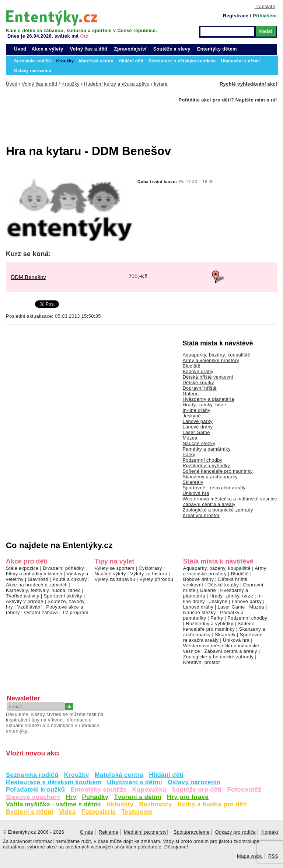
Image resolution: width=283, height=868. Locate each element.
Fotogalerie (99, 812)
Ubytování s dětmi (134, 782)
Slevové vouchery (33, 797)
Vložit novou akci (33, 753)
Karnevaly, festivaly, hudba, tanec (43, 590)
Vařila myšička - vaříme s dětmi (53, 804)
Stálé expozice (22, 568)
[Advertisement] (124, 119)
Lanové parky (197, 421)
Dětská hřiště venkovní (208, 377)
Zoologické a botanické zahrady (218, 510)
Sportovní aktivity (63, 596)
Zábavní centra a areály (209, 504)
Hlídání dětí (166, 775)
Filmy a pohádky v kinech (34, 574)
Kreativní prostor (201, 515)
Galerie (191, 394)
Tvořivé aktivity (23, 596)
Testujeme (137, 812)
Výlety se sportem (114, 568)
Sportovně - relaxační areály (214, 488)
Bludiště (191, 366)
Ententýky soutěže (99, 790)
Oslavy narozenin (194, 782)
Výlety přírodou (156, 579)
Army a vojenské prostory (211, 360)
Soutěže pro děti (197, 790)
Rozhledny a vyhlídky (206, 466)
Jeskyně (192, 416)
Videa (67, 812)
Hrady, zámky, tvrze (204, 405)
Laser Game (196, 432)
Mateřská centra (119, 775)
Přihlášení (265, 16)
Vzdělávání (30, 607)
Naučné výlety (110, 574)
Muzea (190, 438)
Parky (189, 454)
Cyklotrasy (150, 568)
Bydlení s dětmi (30, 812)
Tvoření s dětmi (138, 797)
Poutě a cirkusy (69, 579)
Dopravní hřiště (200, 388)
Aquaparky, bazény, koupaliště (216, 355)
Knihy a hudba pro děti (212, 804)
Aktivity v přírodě (25, 601)
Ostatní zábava (41, 612)
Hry (71, 797)
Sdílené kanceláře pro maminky (217, 471)
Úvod (20, 49)
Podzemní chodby (202, 460)
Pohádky (95, 797)
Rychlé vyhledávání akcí (248, 84)
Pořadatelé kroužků (35, 790)
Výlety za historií (149, 574)
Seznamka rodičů (32, 775)
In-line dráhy (196, 410)
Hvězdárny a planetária (208, 399)
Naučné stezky (199, 443)
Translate (265, 6)
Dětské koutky (198, 383)
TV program (75, 612)
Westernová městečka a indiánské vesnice (230, 499)
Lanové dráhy (198, 427)
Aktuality (120, 804)
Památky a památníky (206, 449)
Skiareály (193, 482)
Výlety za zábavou (115, 579)
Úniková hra (196, 493)
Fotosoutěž (244, 790)
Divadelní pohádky (63, 568)
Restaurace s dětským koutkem (54, 782)
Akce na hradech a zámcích (37, 585)
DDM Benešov (29, 277)
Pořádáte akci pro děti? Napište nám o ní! (228, 100)
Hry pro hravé (188, 797)
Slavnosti (38, 579)
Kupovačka (149, 790)
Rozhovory (155, 804)
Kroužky (77, 775)
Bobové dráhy (198, 371)
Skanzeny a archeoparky (210, 477)
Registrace (236, 16)
